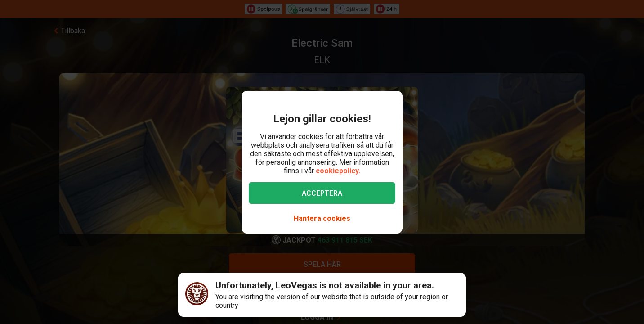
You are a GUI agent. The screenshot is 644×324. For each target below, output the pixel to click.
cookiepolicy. (338, 171)
